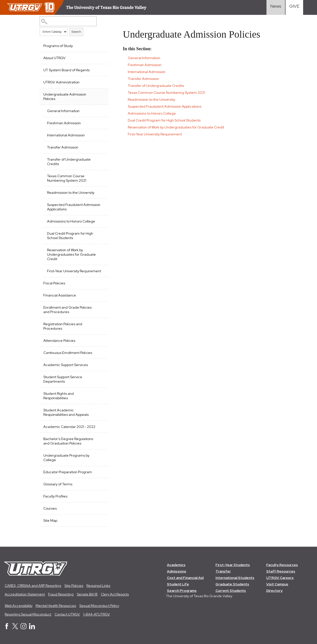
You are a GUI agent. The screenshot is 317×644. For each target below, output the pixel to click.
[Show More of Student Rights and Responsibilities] (102, 393)
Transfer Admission (63, 147)
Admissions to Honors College (71, 221)
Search (76, 32)
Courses (50, 508)
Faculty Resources (282, 565)
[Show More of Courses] (102, 508)
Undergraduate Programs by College (66, 458)
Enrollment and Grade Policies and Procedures (67, 310)
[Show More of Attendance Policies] (102, 340)
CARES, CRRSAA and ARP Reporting (33, 586)
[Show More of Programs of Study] (102, 45)
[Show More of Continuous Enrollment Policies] (102, 352)
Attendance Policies (59, 341)
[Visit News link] (276, 7)
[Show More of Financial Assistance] (102, 295)
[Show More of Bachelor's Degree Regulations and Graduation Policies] (102, 438)
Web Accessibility (19, 606)
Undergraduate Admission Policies (65, 97)
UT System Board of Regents (66, 70)
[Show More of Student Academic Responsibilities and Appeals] (102, 410)
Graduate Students (232, 584)
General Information (63, 111)
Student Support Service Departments (63, 379)
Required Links (98, 586)
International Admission (66, 135)
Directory (274, 591)
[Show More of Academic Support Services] (102, 364)
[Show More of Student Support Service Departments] (102, 376)
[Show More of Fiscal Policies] (102, 283)
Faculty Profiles (55, 496)
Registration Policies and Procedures (63, 326)
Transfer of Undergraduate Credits (69, 162)
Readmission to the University (71, 193)
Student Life (178, 584)
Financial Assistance (60, 295)
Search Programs (182, 591)
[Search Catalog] (68, 21)
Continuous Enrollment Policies (68, 353)
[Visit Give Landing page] (294, 7)
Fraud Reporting (61, 594)
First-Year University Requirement (74, 271)
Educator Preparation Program (68, 472)
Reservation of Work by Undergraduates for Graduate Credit (71, 254)
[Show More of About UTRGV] (102, 57)
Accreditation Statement (25, 594)
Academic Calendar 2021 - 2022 (69, 427)
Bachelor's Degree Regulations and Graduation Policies (68, 441)
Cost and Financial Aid (185, 578)
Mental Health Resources (56, 606)
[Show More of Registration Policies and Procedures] (102, 323)
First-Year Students (233, 565)
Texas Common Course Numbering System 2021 (67, 178)
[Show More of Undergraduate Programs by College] (102, 455)
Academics (176, 565)
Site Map (50, 520)
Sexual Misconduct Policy (99, 606)
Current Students (231, 591)
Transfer (223, 571)
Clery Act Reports (115, 594)
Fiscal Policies (54, 283)
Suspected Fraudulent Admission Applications (74, 207)
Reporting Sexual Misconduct (28, 614)
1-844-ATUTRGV (97, 614)
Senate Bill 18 (87, 594)
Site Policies (74, 586)
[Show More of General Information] (102, 110)
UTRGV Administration (61, 82)
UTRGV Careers (280, 578)
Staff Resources (281, 571)
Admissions (177, 571)
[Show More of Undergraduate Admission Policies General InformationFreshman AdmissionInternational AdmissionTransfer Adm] (102, 94)
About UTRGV (54, 58)
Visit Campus (277, 584)
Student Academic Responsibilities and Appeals (66, 412)
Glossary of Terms (58, 484)
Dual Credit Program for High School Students (70, 236)
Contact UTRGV (67, 614)
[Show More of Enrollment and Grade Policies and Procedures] (102, 307)
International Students (235, 578)
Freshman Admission (64, 123)
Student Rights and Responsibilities (59, 396)
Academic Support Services (66, 365)
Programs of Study (58, 46)
